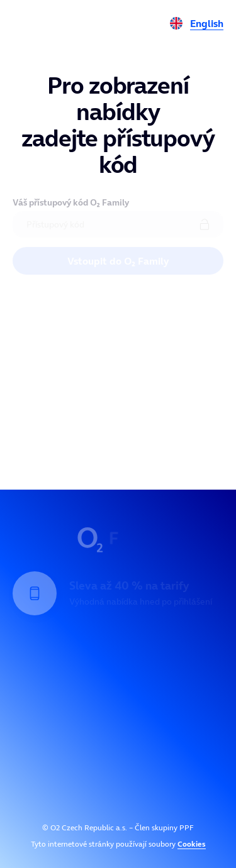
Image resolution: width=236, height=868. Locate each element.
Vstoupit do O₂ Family (118, 261)
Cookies (192, 844)
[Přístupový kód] (118, 224)
